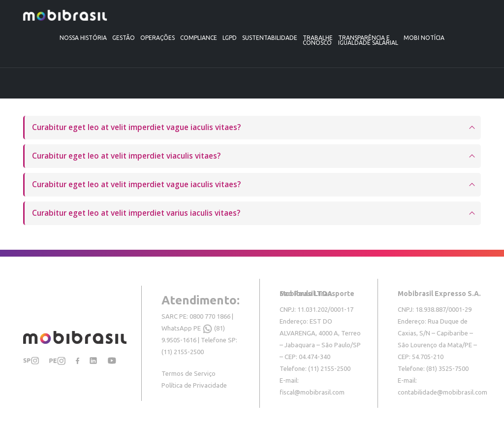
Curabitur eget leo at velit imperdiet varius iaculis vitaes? (136, 213)
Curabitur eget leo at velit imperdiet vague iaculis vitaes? (136, 127)
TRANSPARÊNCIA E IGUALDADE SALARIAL (368, 40)
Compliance (199, 38)
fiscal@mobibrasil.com (312, 392)
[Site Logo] (65, 15)
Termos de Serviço (189, 373)
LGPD (230, 38)
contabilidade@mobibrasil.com (442, 392)
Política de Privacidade (194, 385)
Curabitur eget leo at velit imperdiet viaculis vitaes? (126, 156)
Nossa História (83, 38)
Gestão (124, 38)
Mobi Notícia (424, 38)
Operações (157, 38)
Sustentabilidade (270, 38)
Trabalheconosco (318, 40)
